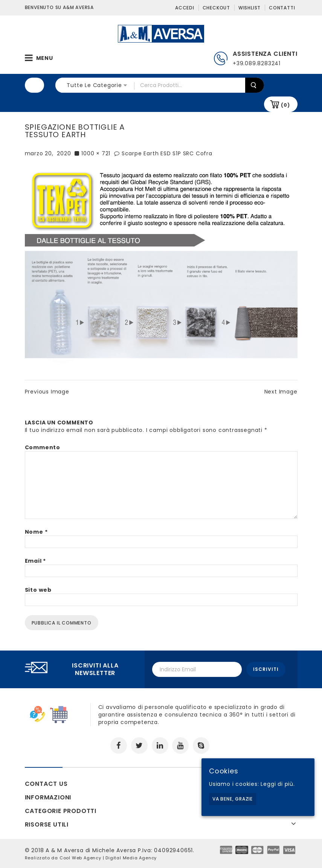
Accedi (185, 8)
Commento (43, 447)
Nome (36, 532)
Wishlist (250, 8)
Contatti (282, 8)
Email (36, 561)
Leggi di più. (278, 784)
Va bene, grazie (233, 799)
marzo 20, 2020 (48, 153)
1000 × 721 (96, 153)
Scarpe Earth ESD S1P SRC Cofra (167, 153)
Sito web (38, 590)
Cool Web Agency (80, 858)
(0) (285, 105)
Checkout (216, 8)
